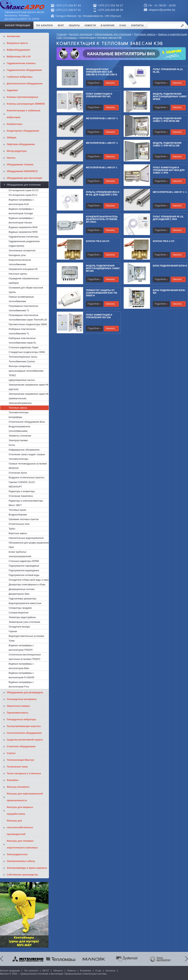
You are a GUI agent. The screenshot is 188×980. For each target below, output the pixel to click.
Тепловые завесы (145, 34)
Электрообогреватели (20, 403)
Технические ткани (17, 767)
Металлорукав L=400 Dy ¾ (102, 143)
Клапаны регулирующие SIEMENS (26, 104)
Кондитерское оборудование (23, 131)
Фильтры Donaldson (18, 787)
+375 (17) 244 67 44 (68, 5)
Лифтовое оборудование (21, 144)
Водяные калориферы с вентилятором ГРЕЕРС (21, 648)
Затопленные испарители (22, 251)
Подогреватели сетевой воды (24, 575)
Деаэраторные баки (19, 594)
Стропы (11, 753)
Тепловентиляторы (19, 413)
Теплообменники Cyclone (22, 362)
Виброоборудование (18, 50)
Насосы (11, 158)
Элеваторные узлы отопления (24, 622)
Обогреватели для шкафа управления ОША (29, 545)
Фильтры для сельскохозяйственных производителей (20, 827)
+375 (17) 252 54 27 (110, 5)
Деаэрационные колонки (22, 589)
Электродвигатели (17, 854)
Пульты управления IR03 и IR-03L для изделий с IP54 (103, 193)
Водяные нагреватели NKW (23, 227)
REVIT (61, 25)
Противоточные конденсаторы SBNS (28, 324)
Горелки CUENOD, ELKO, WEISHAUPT (22, 484)
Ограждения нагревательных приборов (24, 281)
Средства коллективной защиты (25, 740)
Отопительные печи (19, 524)
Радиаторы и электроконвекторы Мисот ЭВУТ (26, 503)
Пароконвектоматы (18, 713)
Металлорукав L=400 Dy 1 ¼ (170, 192)
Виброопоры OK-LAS (19, 57)
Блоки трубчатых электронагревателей (20, 554)
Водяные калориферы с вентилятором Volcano (21, 220)
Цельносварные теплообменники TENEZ (26, 373)
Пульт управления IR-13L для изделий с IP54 (168, 218)
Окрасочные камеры (18, 706)
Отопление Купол (18, 473)
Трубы (12, 529)
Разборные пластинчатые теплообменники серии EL (22, 341)
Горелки (13, 631)
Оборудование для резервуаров (25, 693)
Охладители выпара (19, 627)
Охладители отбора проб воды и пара (29, 580)
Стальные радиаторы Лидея (23, 347)
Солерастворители (19, 613)
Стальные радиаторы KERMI (24, 561)
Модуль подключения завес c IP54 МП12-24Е (167, 144)
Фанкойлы (13, 780)
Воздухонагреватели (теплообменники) (19, 429)
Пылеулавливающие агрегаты (24, 726)
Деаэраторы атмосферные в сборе (27, 585)
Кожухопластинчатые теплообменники (20, 262)
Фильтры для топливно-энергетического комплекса (22, 844)
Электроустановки (18, 440)
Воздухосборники (18, 515)
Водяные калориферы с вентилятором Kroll (21, 202)
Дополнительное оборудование (25, 84)
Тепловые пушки (17, 510)
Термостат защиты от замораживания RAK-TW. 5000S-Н (102, 293)
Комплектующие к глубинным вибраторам (23, 114)
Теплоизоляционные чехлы (23, 357)
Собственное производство (22, 875)
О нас (123, 25)
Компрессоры (15, 124)
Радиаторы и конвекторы (22, 491)
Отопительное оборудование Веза (27, 422)
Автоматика (13, 36)
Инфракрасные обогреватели (24, 450)
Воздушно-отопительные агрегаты (27, 478)
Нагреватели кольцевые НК (23, 269)
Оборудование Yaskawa (20, 165)
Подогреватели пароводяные (24, 566)
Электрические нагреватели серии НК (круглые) (28, 387)
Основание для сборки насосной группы (26, 290)
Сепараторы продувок (20, 608)
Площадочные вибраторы (21, 719)
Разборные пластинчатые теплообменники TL (22, 331)
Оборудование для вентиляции (24, 178)
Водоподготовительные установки (26, 636)
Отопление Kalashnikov (21, 496)
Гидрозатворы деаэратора (22, 599)
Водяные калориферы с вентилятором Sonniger (21, 211)
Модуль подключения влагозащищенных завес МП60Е (170, 97)
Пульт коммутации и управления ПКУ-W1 (99, 95)
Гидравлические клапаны (21, 63)
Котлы (12, 445)
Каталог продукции (18, 25)
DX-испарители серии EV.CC (24, 190)
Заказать (110, 83)
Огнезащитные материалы (22, 699)
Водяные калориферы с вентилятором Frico (21, 684)
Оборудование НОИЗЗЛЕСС (22, 171)
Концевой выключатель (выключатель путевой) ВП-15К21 (102, 219)
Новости (90, 25)
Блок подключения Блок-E (170, 266)
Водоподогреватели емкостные (25, 603)
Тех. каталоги (44, 25)
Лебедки (11, 138)
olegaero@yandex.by (162, 10)
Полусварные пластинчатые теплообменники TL (23, 308)
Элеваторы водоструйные (22, 617)
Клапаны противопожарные (22, 97)
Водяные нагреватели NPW (23, 232)
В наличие (108, 25)
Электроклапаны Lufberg (21, 861)
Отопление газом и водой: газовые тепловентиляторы (27, 457)
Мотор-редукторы (17, 151)
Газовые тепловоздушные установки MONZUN (28, 466)
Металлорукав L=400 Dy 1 (102, 168)
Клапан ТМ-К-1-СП (164, 241)
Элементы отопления (20, 436)
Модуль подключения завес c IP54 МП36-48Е (167, 120)
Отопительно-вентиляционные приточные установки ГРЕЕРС (25, 657)
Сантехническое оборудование (24, 733)
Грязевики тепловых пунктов (24, 519)
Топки (12, 641)
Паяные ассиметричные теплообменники (21, 299)
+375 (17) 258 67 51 (68, 10)
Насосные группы (18, 274)
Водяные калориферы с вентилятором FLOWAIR (21, 675)
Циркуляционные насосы (22, 380)
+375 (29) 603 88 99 (110, 10)
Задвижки (12, 90)
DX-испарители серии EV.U (23, 195)
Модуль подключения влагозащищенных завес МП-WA (103, 268)
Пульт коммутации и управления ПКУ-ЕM (99, 316)
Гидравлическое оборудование (24, 70)
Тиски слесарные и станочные (24, 773)
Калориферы (16, 417)
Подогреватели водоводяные (24, 570)
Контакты (137, 25)
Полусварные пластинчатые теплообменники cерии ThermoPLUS (28, 317)
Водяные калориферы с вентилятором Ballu (21, 666)
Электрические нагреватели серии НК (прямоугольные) (28, 396)
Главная (62, 34)
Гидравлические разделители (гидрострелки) (24, 244)
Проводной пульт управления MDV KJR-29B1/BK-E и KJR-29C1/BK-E (102, 72)
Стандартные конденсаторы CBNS (27, 352)
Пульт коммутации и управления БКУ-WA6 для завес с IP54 (169, 170)
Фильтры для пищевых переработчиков (20, 811)
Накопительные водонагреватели (26, 538)
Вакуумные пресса (17, 43)
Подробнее (93, 83)
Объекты (74, 25)
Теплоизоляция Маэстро (20, 760)
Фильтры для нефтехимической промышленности (25, 797)
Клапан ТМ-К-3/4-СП (98, 241)
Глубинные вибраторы (20, 77)
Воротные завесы (18, 533)
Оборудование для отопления (113, 34)
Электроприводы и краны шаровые (27, 868)
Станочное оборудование (21, 746)
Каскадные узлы (17, 255)
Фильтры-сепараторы (20, 366)
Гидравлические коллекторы (24, 237)
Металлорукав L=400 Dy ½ (102, 118)
